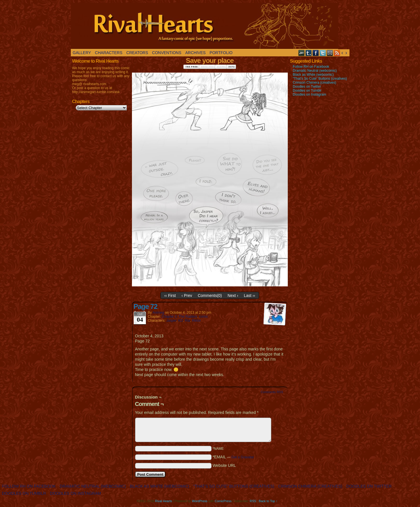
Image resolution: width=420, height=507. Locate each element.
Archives (196, 53)
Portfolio (221, 53)
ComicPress (223, 501)
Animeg (158, 313)
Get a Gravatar (243, 457)
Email (330, 53)
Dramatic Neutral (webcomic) (315, 71)
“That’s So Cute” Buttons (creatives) (320, 79)
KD (181, 321)
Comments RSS (272, 392)
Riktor (196, 321)
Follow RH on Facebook (311, 67)
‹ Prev (187, 295)
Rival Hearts (204, 26)
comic (203, 317)
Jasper (171, 321)
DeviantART (302, 53)
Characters (109, 53)
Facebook (316, 53)
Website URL (224, 465)
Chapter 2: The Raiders (180, 317)
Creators (137, 53)
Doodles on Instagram (310, 95)
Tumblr (309, 53)
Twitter (323, 53)
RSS (337, 53)
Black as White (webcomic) (313, 75)
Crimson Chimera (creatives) (315, 83)
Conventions (167, 53)
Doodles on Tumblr (307, 91)
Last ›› (250, 295)
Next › (233, 295)
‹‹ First (170, 295)
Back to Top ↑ (268, 501)
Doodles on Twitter (307, 87)
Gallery (82, 53)
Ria (187, 321)
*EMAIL (233, 457)
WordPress (200, 501)
